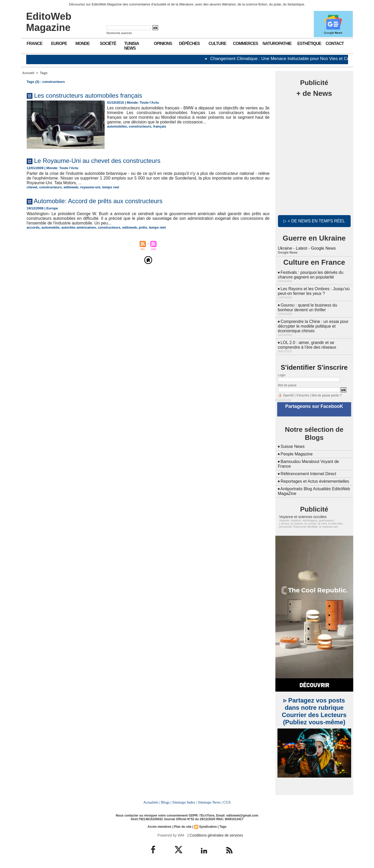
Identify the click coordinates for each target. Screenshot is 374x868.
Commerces (246, 44)
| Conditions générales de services (215, 835)
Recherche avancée (119, 33)
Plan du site (183, 827)
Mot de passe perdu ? (327, 395)
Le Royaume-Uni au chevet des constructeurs (97, 161)
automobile (50, 227)
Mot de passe (287, 385)
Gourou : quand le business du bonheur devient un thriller (308, 307)
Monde (83, 44)
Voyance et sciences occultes (303, 517)
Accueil (28, 73)
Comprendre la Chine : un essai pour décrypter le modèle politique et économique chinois (313, 326)
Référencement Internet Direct (308, 474)
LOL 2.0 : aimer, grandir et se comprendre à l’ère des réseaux (307, 345)
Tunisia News (132, 46)
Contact (335, 44)
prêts (143, 227)
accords (33, 227)
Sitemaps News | (210, 802)
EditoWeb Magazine (49, 22)
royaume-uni (90, 187)
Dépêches (189, 44)
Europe (59, 44)
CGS (227, 802)
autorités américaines (79, 227)
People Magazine (297, 454)
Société (108, 44)
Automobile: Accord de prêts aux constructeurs (98, 201)
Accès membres (159, 827)
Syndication (208, 827)
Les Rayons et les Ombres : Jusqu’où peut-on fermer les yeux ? (314, 291)
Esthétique (309, 44)
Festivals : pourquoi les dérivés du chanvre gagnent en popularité (311, 275)
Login (282, 375)
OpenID (288, 395)
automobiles (117, 126)
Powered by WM (171, 835)
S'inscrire (303, 395)
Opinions (163, 44)
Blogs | (166, 802)
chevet (32, 187)
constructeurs (140, 126)
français (160, 126)
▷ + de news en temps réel (314, 221)
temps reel (111, 187)
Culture (217, 44)
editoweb (71, 187)
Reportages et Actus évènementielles (315, 481)
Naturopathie (277, 44)
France (35, 44)
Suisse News (293, 446)
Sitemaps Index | (185, 802)
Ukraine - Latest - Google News (307, 248)
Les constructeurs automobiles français (88, 95)
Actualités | (152, 802)
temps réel (157, 227)
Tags (44, 73)
